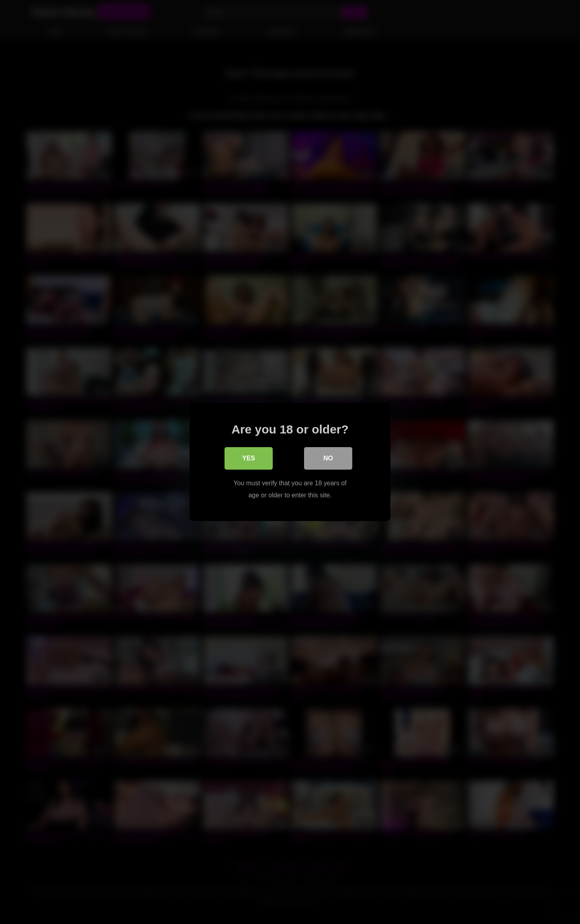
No (328, 458)
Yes (249, 458)
